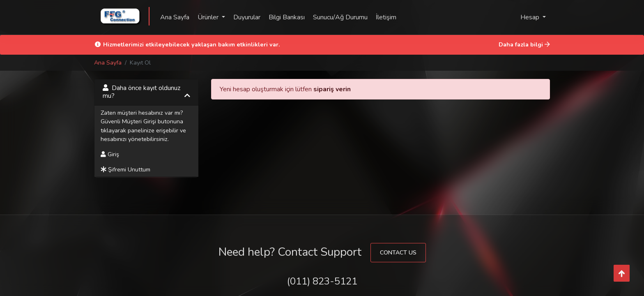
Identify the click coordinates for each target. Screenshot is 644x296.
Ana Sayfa (175, 17)
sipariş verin (332, 89)
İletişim (386, 17)
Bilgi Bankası (287, 17)
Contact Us (398, 253)
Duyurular (247, 17)
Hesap (531, 17)
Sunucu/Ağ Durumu (340, 17)
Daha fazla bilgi (524, 44)
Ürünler (209, 17)
